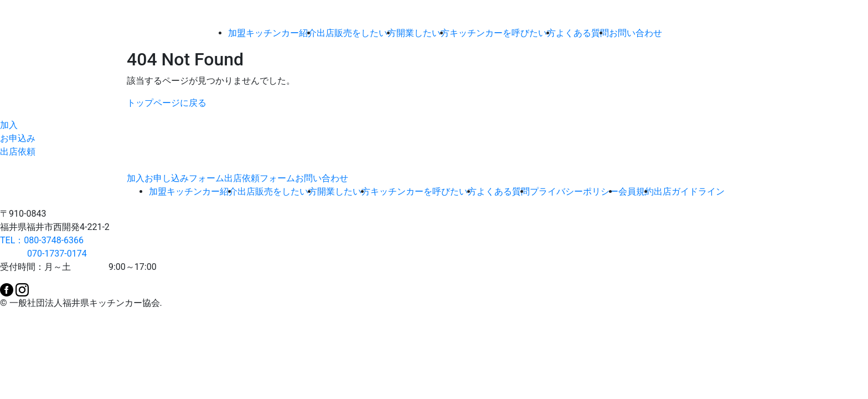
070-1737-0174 (43, 254)
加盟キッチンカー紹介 (272, 33)
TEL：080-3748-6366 (42, 240)
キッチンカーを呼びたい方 (503, 33)
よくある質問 (582, 33)
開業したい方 (423, 33)
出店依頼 (18, 152)
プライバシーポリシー (574, 191)
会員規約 (636, 191)
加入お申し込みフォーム (175, 178)
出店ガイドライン (689, 191)
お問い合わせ (635, 33)
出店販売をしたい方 (356, 33)
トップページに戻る (167, 103)
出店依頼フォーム (260, 178)
